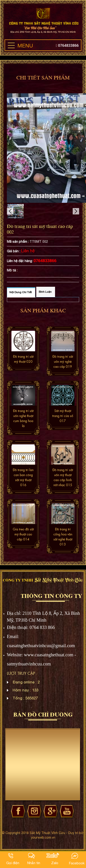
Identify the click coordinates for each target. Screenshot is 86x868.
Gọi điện (13, 863)
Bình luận (45, 292)
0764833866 (67, 45)
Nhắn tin (34, 863)
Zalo (55, 863)
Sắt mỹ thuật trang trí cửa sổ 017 (63, 416)
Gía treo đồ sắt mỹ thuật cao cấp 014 (23, 534)
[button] (11, 45)
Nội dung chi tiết (21, 292)
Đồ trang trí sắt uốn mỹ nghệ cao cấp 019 (63, 361)
